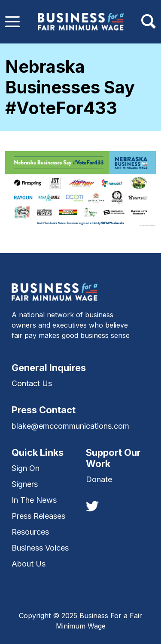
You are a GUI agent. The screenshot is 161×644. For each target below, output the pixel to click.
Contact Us (32, 383)
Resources (30, 532)
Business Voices (40, 548)
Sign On (26, 468)
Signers (25, 484)
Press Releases (38, 516)
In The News (34, 500)
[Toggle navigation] (12, 22)
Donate (99, 479)
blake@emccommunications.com (70, 426)
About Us (29, 564)
